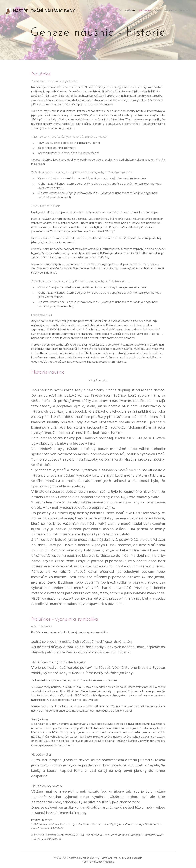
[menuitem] (169, 11)
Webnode (109, 862)
